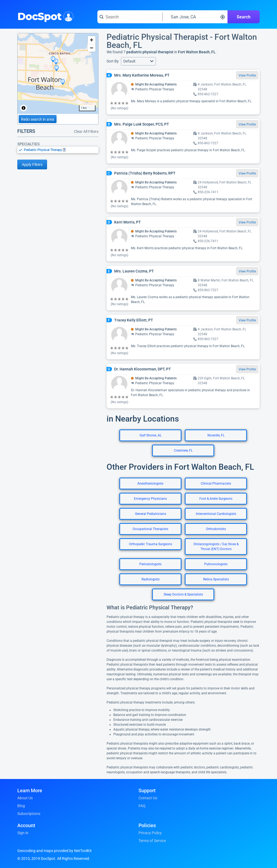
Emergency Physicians (150, 499)
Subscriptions (29, 814)
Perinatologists (150, 564)
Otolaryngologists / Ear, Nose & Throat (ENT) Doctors (216, 547)
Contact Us (148, 798)
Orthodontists (216, 529)
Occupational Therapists (150, 529)
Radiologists (151, 579)
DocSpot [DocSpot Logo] (44, 16)
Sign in (23, 833)
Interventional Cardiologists (216, 514)
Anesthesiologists (150, 484)
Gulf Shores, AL (151, 435)
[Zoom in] (92, 40)
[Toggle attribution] (24, 108)
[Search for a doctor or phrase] (130, 17)
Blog (21, 806)
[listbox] (58, 150)
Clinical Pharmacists (216, 484)
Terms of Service (152, 841)
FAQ (142, 806)
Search (244, 17)
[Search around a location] (195, 17)
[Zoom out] (92, 48)
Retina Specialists (216, 579)
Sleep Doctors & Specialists (183, 594)
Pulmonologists (216, 564)
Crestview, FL (183, 451)
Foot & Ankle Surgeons (216, 499)
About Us (25, 798)
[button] (138, 61)
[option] (61, 150)
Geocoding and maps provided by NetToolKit (55, 851)
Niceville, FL (216, 435)
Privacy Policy (150, 833)
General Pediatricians (151, 514)
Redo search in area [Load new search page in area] (38, 119)
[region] (58, 74)
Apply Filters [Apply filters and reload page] (32, 165)
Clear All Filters (86, 131)
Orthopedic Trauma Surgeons (151, 544)
